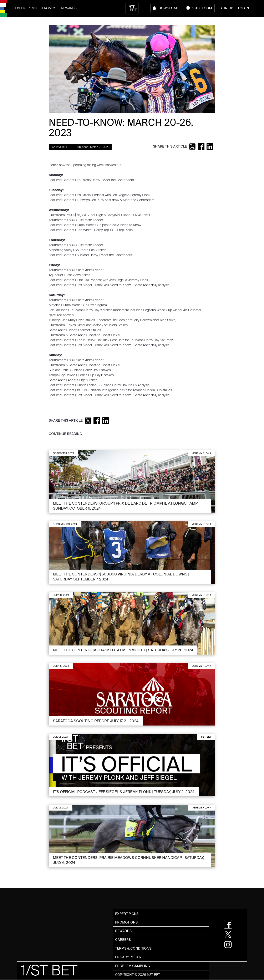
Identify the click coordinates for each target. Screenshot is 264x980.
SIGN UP (226, 8)
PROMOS (49, 8)
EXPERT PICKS (26, 8)
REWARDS (69, 8)
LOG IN (243, 8)
